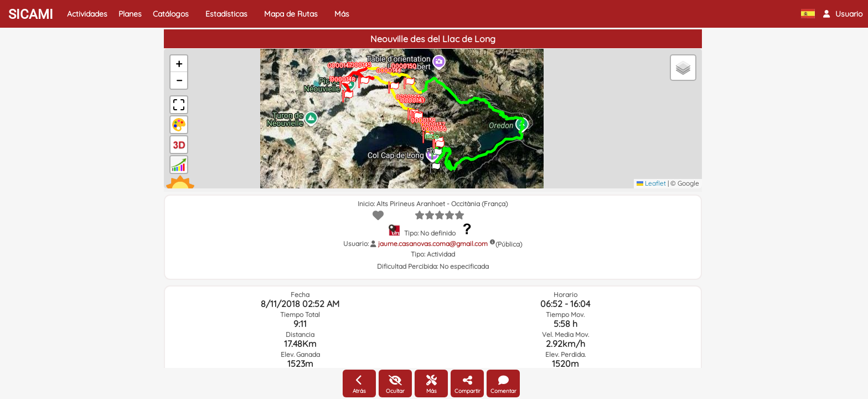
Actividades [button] (87, 14)
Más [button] (342, 14)
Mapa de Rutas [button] (291, 14)
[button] (843, 14)
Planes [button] (130, 14)
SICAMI (31, 14)
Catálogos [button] (171, 14)
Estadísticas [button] (226, 14)
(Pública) (509, 244)
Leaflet (651, 183)
